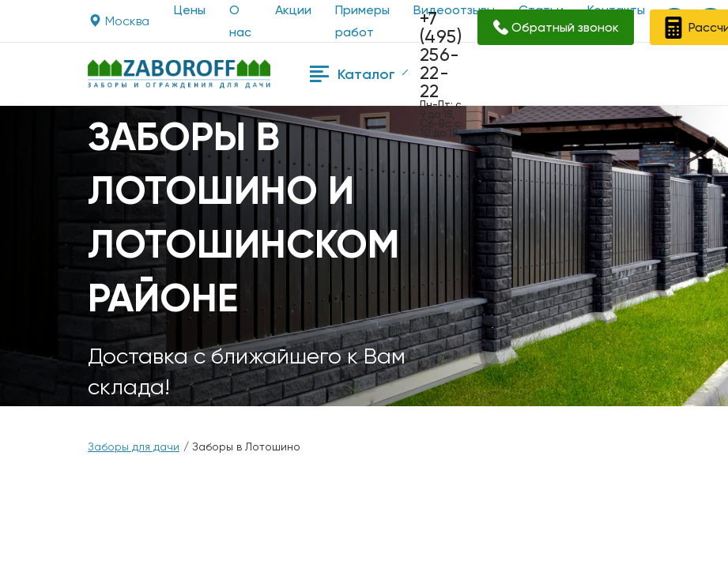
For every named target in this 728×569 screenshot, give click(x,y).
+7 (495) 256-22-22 (441, 55)
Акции (293, 10)
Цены (190, 10)
